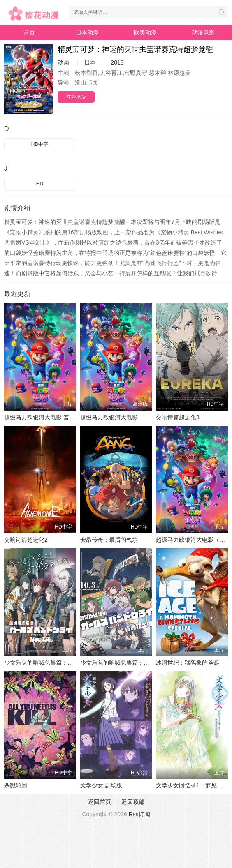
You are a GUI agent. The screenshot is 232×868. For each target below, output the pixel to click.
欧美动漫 (145, 32)
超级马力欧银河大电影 (109, 417)
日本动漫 (87, 32)
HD (40, 184)
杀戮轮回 (16, 785)
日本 (90, 62)
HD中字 (40, 144)
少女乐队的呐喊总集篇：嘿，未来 (47, 663)
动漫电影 (203, 32)
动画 (63, 62)
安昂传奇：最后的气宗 (109, 540)
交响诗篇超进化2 (26, 540)
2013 (117, 62)
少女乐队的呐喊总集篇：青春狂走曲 (126, 663)
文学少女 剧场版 (101, 785)
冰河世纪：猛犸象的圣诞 (188, 663)
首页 (29, 32)
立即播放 (76, 97)
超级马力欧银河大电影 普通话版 (45, 417)
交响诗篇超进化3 (178, 417)
